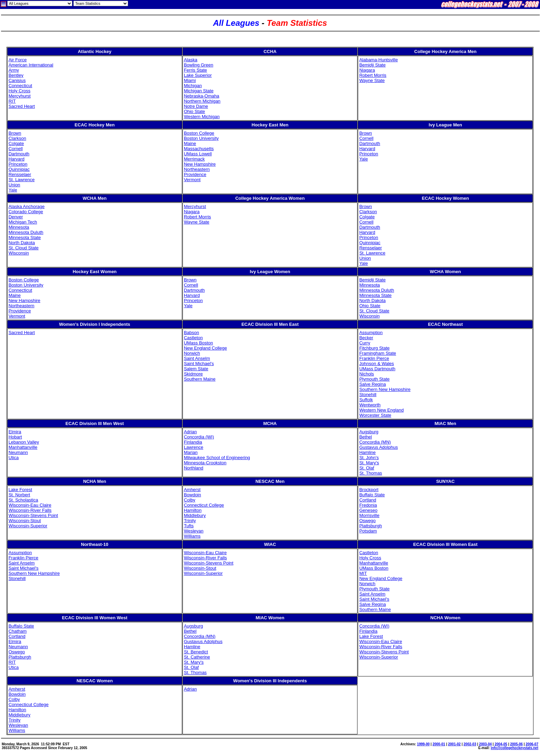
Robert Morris (373, 75)
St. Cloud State (24, 248)
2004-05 (501, 744)
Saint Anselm (197, 358)
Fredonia (368, 505)
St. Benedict (196, 652)
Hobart (15, 437)
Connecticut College (204, 505)
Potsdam (368, 531)
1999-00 (423, 744)
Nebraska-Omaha (202, 96)
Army (14, 70)
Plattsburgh (371, 526)
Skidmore (193, 374)
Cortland (368, 500)
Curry (365, 343)
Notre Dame (196, 106)
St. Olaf (367, 468)
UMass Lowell (198, 154)
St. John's (369, 458)
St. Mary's (369, 463)
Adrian (190, 432)
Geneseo (368, 510)
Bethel (366, 437)
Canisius (17, 80)
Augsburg (369, 432)
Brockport (369, 490)
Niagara (367, 70)
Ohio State (194, 111)
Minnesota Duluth (26, 232)
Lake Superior (198, 75)
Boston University (201, 138)
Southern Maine (200, 379)
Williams (192, 536)
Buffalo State (372, 495)
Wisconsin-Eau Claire (30, 505)
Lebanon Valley (24, 442)
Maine (190, 143)
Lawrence (194, 447)
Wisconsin (19, 253)
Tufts (189, 526)
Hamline (367, 452)
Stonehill (368, 395)
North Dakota (22, 243)
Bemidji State (372, 65)
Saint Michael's (199, 364)
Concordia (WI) (199, 437)
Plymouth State (374, 379)
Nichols (367, 374)
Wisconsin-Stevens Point (33, 515)
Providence (195, 174)
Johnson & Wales (377, 364)
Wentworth (370, 405)
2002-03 (470, 744)
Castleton (193, 338)
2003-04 (485, 744)
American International (31, 65)
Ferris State (195, 70)
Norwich (192, 353)
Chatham (18, 631)
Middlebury (195, 515)
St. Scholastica (23, 500)
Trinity (190, 521)
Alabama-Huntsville (378, 60)
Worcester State (375, 415)
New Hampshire (200, 164)
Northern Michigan (202, 101)
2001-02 (454, 744)
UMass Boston (199, 343)
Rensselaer (20, 174)
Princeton (18, 164)
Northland (194, 468)
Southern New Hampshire (385, 389)
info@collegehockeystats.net (515, 748)
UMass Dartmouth (377, 369)
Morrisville (369, 515)
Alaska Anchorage (27, 206)
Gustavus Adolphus (378, 447)
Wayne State (372, 80)
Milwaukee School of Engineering (217, 458)
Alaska (191, 60)
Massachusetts (199, 149)
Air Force (18, 60)
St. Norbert (19, 495)
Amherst (192, 490)
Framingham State (378, 353)
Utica (14, 458)
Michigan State (199, 91)
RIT (12, 101)
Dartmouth (19, 154)
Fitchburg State (374, 348)
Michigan (193, 86)
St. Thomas (371, 473)
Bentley (16, 75)
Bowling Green (199, 65)
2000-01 (439, 744)
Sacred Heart (22, 106)
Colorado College (26, 212)
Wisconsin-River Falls (30, 510)
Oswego (367, 521)
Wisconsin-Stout (25, 521)
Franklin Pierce (374, 358)
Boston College (199, 133)
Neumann (18, 452)
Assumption (371, 333)
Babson (191, 333)
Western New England (381, 410)
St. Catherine (197, 657)
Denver (16, 217)
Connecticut (20, 86)
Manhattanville (23, 447)
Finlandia (193, 442)
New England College (205, 348)
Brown (15, 133)
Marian (191, 452)
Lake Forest (20, 490)
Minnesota (19, 227)
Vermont (192, 180)
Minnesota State (25, 237)
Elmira (15, 432)
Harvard (17, 159)
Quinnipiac (19, 169)
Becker (366, 338)
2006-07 (532, 744)
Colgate (16, 143)
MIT (363, 573)
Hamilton (193, 510)
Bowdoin (193, 495)
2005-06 (516, 744)
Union (14, 185)
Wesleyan (194, 531)
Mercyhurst (20, 96)
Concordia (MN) (375, 442)
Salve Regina (372, 384)
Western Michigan (202, 117)
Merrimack (194, 159)
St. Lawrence (22, 180)
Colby (190, 500)
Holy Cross (20, 91)
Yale (13, 190)
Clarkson (17, 138)
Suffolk (366, 400)
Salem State (196, 369)
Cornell (16, 149)
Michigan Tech (23, 222)
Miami (190, 80)
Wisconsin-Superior (28, 526)
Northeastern (197, 169)
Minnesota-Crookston (205, 463)
